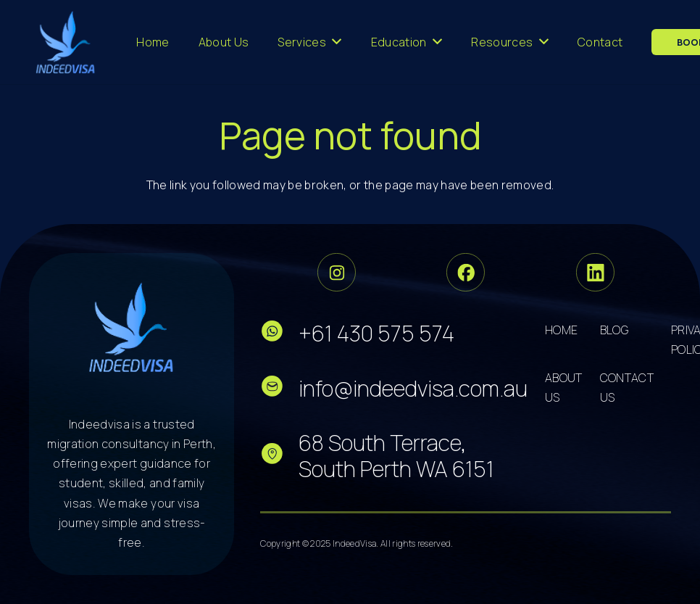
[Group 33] (337, 272)
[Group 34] (466, 272)
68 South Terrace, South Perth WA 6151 (396, 456)
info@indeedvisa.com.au (413, 388)
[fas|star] (279, 334)
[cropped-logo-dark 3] (66, 42)
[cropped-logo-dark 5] (132, 327)
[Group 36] (595, 272)
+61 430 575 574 (376, 333)
